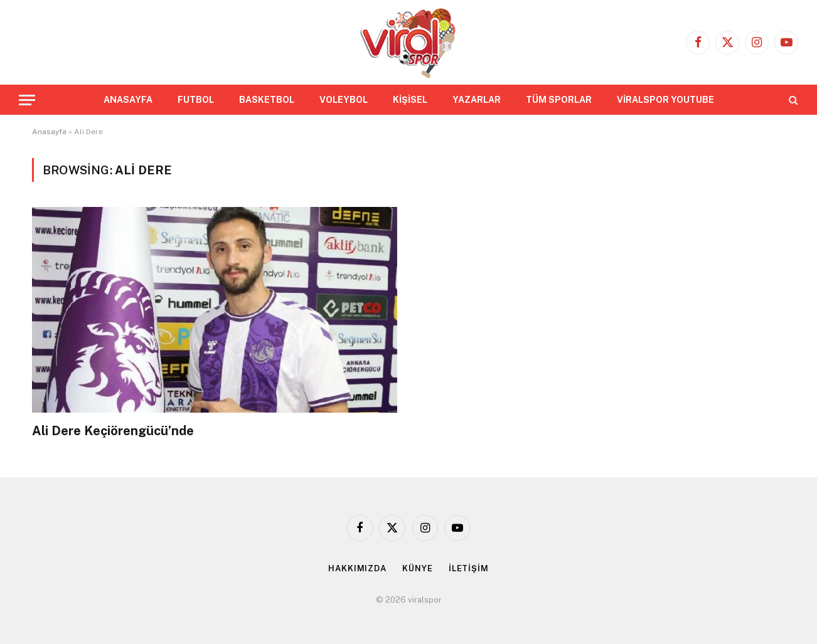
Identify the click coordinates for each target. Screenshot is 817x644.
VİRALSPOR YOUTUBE (665, 100)
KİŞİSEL (410, 100)
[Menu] (27, 100)
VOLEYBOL (344, 100)
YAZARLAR (477, 100)
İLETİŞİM (469, 568)
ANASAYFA (128, 100)
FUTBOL (196, 100)
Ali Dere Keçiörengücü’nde (113, 431)
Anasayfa (49, 132)
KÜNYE (418, 568)
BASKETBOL (267, 100)
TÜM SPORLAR (559, 100)
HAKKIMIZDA (357, 568)
